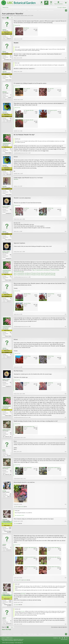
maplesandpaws (6, 431)
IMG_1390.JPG (27, 89)
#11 (66, 259)
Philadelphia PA (8, 214)
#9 (66, 220)
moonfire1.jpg (27, 384)
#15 (66, 368)
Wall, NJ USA (9, 121)
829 (11, 210)
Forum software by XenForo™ (13, 641)
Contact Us (55, 639)
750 (11, 434)
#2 (66, 59)
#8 (66, 195)
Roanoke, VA (9, 39)
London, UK (9, 498)
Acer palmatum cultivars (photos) (14, 16)
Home (62, 639)
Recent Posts (5, 7)
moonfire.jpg (26, 209)
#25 (66, 626)
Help (60, 639)
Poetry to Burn (6, 207)
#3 (66, 80)
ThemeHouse (20, 642)
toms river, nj (9, 457)
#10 (66, 240)
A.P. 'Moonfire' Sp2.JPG (52, 111)
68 (11, 36)
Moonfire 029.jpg (51, 295)
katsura (4, 232)
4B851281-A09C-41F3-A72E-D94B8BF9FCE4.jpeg (57, 568)
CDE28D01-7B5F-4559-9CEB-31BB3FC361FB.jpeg (34, 549)
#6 (66, 153)
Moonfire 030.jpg (27, 304)
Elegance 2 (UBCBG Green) (7, 639)
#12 (66, 281)
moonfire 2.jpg (50, 209)
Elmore (4, 51)
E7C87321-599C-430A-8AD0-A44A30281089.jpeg (57, 549)
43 (11, 95)
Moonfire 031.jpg (27, 357)
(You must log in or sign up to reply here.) (59, 629)
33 (11, 549)
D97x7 (17, 508)
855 (11, 495)
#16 (66, 395)
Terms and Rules (64, 641)
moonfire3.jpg (50, 384)
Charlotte (10, 98)
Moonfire (16, 180)
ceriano (4, 546)
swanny (26, 16)
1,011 (10, 76)
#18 (66, 439)
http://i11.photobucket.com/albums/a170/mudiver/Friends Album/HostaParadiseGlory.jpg (34, 274)
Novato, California (8, 240)
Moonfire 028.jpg (27, 295)
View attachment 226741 (19, 517)
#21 (66, 506)
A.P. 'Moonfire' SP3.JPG (29, 120)
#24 (66, 604)
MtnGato (5, 92)
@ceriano (23, 595)
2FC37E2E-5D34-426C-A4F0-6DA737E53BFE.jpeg (58, 559)
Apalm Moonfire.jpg (28, 469)
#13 (66, 315)
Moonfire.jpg (26, 28)
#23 (66, 579)
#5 (66, 131)
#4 (66, 100)
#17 (66, 419)
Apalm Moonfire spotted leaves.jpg (54, 469)
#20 (66, 480)
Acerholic (22, 508)
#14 (66, 337)
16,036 (10, 529)
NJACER (5, 112)
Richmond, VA (9, 551)
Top (65, 639)
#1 (66, 39)
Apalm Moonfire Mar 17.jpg (29, 428)
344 (11, 56)
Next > (12, 18)
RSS (67, 639)
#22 (66, 531)
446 (11, 236)
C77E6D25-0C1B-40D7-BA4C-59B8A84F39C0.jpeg (34, 559)
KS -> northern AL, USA (7, 438)
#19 (66, 457)
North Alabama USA (8, 60)
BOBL (4, 451)
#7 (66, 174)
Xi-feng (4, 492)
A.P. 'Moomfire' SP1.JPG (29, 111)
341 (11, 149)
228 (11, 118)
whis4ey (5, 72)
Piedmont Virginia (8, 153)
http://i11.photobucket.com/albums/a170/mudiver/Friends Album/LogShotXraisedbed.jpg (34, 276)
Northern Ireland (8, 80)
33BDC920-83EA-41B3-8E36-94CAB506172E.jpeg (34, 568)
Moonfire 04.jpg (51, 357)
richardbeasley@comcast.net (7, 144)
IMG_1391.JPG (51, 89)
